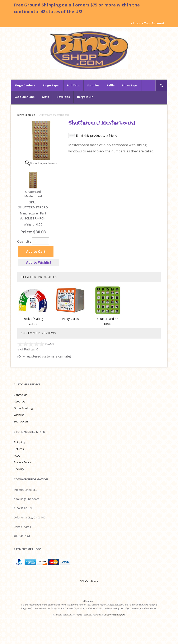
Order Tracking (23, 408)
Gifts (45, 97)
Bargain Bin (85, 97)
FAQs (17, 456)
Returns (19, 449)
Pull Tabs (73, 85)
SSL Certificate (89, 581)
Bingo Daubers (25, 85)
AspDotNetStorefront (115, 615)
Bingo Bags (130, 85)
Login (137, 23)
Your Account (154, 23)
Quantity (24, 241)
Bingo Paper (51, 85)
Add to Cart (36, 252)
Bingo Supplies (26, 115)
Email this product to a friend (97, 135)
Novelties (63, 97)
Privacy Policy (22, 462)
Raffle (111, 85)
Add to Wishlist (39, 262)
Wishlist (19, 415)
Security (19, 469)
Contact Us (21, 395)
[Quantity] (41, 241)
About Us (20, 401)
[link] (89, 574)
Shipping (19, 442)
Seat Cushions (24, 97)
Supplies (93, 85)
